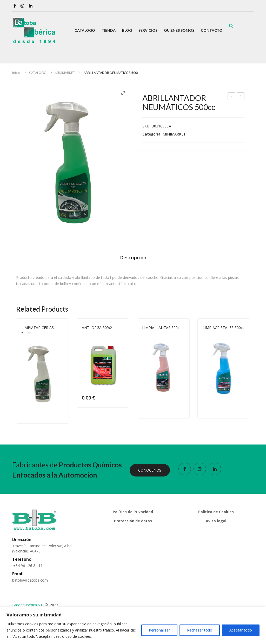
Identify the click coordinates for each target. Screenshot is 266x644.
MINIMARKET (65, 73)
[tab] (133, 259)
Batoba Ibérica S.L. (28, 605)
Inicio (16, 73)
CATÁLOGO (38, 73)
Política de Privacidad (133, 512)
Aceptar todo (241, 630)
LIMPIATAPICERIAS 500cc (241, 97)
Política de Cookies (216, 512)
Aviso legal (216, 521)
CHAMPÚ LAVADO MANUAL (232, 97)
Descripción (133, 257)
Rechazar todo (200, 630)
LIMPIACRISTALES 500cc (224, 328)
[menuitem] (85, 30)
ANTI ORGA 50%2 (97, 328)
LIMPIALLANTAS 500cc (162, 328)
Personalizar (159, 630)
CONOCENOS (150, 470)
